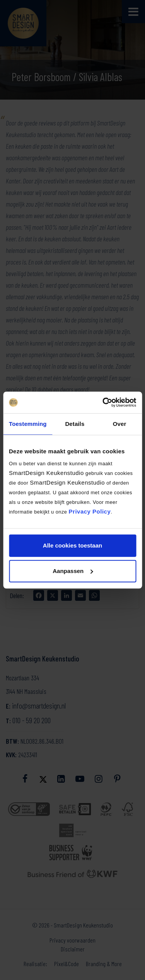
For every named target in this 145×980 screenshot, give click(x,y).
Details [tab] (75, 424)
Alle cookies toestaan (72, 545)
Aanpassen (73, 571)
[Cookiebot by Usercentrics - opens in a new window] (103, 402)
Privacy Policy (90, 511)
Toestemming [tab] (28, 424)
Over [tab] (120, 424)
